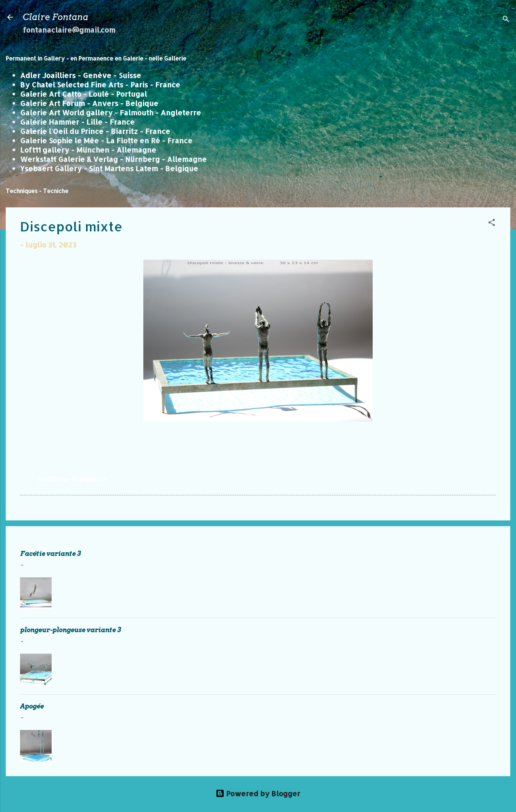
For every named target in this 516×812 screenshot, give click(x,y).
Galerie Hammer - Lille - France (77, 122)
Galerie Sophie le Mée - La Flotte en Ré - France (106, 140)
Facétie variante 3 (51, 554)
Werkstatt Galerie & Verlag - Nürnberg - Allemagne (113, 159)
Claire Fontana (56, 17)
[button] (492, 223)
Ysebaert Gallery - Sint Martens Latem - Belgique (109, 168)
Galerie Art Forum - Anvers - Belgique (89, 103)
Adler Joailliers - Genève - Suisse (81, 75)
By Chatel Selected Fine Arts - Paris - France (100, 85)
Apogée (32, 706)
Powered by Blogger (258, 793)
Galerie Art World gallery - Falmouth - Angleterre (111, 112)
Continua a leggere (456, 599)
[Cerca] (506, 20)
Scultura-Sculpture (72, 479)
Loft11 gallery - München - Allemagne (88, 150)
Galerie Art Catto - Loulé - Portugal (83, 94)
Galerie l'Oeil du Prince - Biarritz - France (95, 131)
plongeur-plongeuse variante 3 (71, 630)
